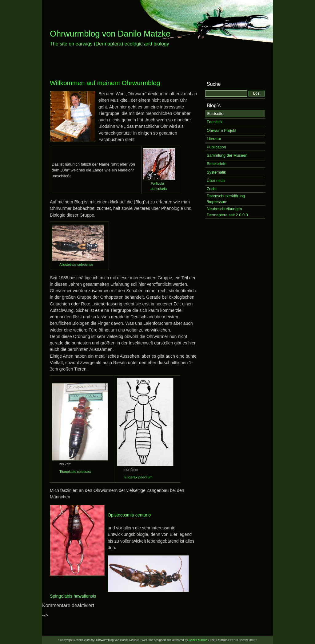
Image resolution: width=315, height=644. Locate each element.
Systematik (216, 172)
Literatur (214, 139)
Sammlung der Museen (227, 155)
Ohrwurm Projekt (221, 130)
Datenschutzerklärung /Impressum (226, 199)
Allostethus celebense (76, 265)
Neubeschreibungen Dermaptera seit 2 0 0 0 (227, 212)
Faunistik (215, 122)
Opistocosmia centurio (129, 515)
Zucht (212, 189)
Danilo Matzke (198, 640)
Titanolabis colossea (75, 472)
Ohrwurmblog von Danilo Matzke (110, 34)
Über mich (216, 181)
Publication (216, 147)
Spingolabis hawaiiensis (73, 596)
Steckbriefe (217, 164)
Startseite (215, 114)
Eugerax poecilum (139, 477)
